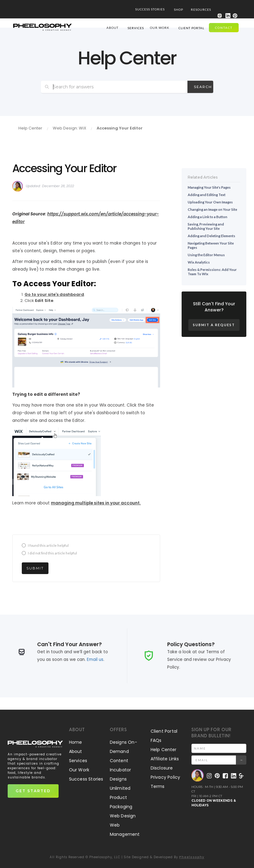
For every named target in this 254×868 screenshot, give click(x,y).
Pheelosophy (192, 857)
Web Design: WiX (69, 128)
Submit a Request (214, 325)
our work (160, 28)
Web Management (125, 830)
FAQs (156, 740)
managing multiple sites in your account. (96, 503)
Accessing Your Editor (120, 128)
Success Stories (86, 779)
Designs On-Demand (123, 747)
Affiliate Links (165, 759)
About (76, 751)
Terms (158, 786)
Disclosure (162, 768)
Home (76, 742)
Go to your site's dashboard (54, 294)
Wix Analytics (199, 262)
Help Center (30, 128)
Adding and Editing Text (207, 195)
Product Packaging (121, 802)
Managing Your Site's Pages (209, 187)
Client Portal (164, 731)
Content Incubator (121, 765)
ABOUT (112, 28)
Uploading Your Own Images (210, 202)
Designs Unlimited (120, 784)
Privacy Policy (165, 777)
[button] (179, 9)
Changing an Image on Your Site (212, 209)
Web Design (123, 816)
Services (78, 761)
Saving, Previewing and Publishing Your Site (206, 226)
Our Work (79, 770)
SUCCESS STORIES (150, 9)
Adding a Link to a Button (208, 217)
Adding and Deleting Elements (212, 236)
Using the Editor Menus (206, 255)
